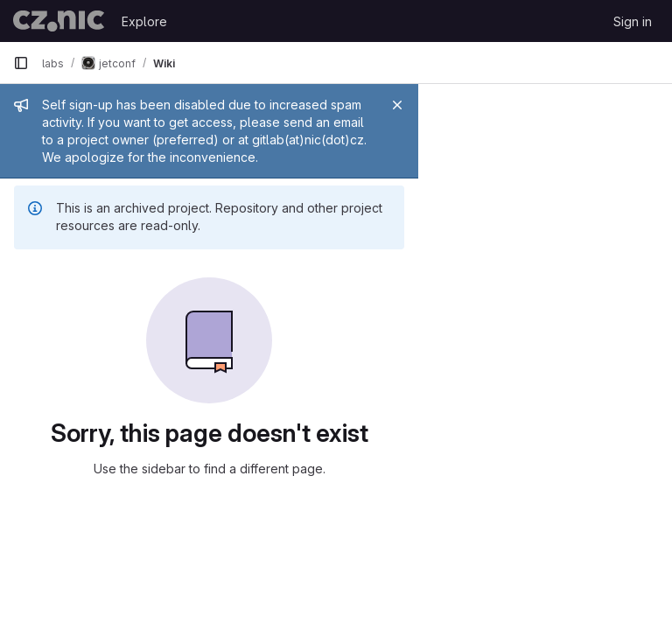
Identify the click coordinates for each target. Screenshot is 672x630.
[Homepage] (59, 21)
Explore (144, 21)
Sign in (633, 21)
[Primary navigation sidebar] (21, 63)
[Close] (651, 105)
